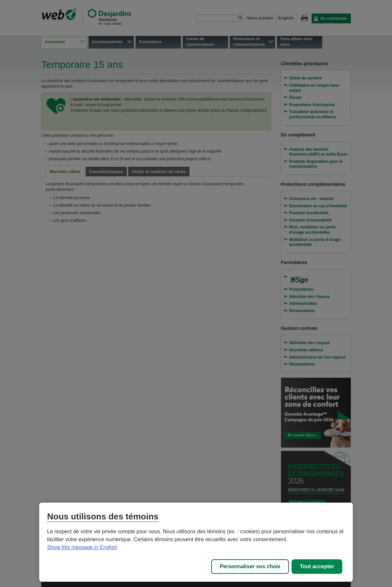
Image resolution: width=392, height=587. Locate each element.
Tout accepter (317, 566)
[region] (196, 542)
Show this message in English (82, 547)
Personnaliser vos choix (250, 566)
